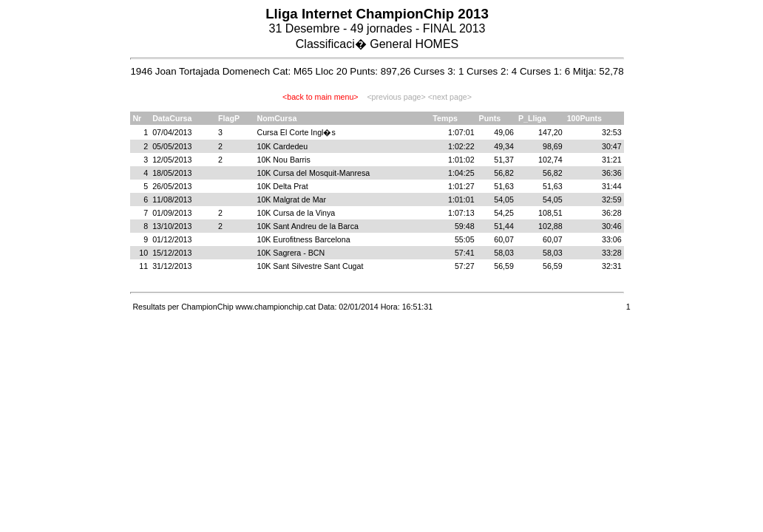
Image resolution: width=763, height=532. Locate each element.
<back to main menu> (320, 97)
